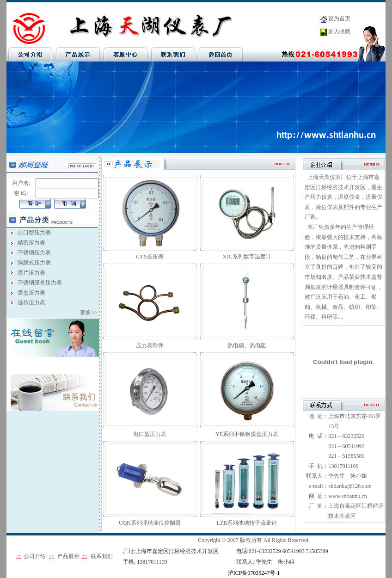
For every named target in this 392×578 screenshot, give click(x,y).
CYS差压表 (150, 257)
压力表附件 (150, 345)
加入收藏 (339, 31)
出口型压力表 (34, 233)
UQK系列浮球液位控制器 (150, 523)
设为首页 (339, 18)
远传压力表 (31, 302)
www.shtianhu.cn (347, 496)
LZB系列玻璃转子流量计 (247, 523)
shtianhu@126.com (350, 486)
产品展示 (68, 556)
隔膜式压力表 (34, 263)
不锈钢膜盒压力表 (40, 283)
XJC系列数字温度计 (247, 257)
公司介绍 (35, 556)
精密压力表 (31, 243)
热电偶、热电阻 (247, 345)
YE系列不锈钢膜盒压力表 (247, 434)
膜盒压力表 (31, 293)
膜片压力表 (31, 273)
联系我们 (102, 556)
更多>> (89, 313)
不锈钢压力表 (34, 252)
